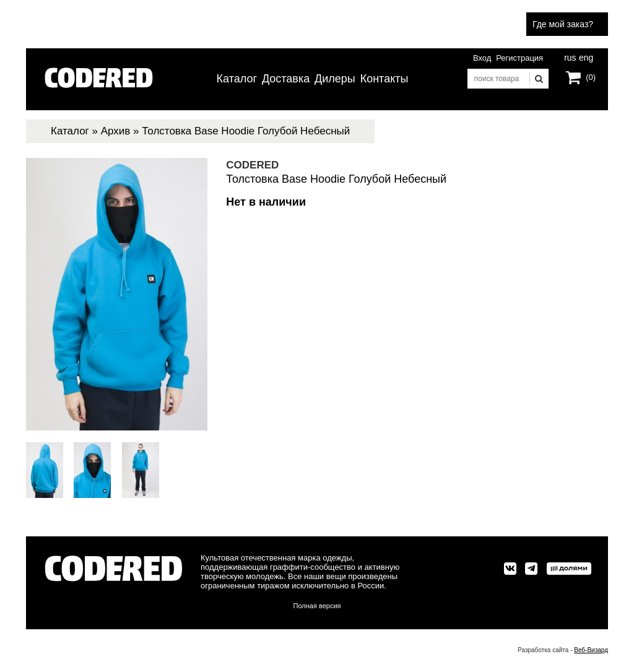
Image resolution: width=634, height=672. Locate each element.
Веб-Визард (591, 650)
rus (570, 56)
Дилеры (335, 79)
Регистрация (519, 58)
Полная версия (317, 606)
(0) (591, 77)
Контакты (384, 79)
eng (585, 56)
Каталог (237, 79)
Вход (482, 58)
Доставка (286, 79)
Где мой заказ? (563, 24)
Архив (116, 131)
